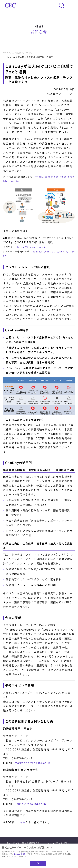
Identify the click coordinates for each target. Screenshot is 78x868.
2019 (29, 53)
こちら (21, 822)
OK (38, 863)
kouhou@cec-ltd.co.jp (30, 804)
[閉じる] (74, 848)
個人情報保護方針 (31, 843)
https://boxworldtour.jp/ (33, 247)
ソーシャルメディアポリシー (57, 843)
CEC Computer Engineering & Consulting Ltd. (10, 6)
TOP (6, 53)
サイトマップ (13, 843)
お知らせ (17, 53)
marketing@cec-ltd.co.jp (32, 763)
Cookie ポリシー (21, 854)
